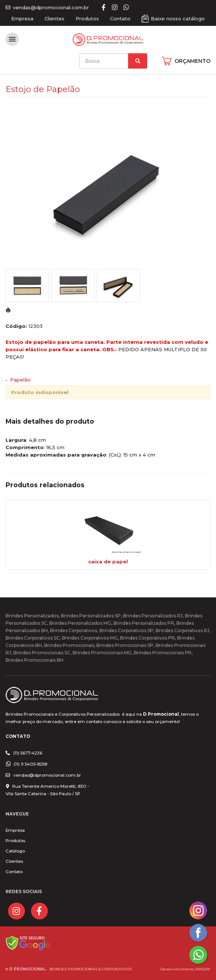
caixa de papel (108, 562)
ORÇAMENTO (192, 61)
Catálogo (15, 851)
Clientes (54, 18)
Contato (120, 18)
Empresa (22, 18)
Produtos (87, 18)
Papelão (20, 380)
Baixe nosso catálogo (178, 18)
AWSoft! (203, 969)
